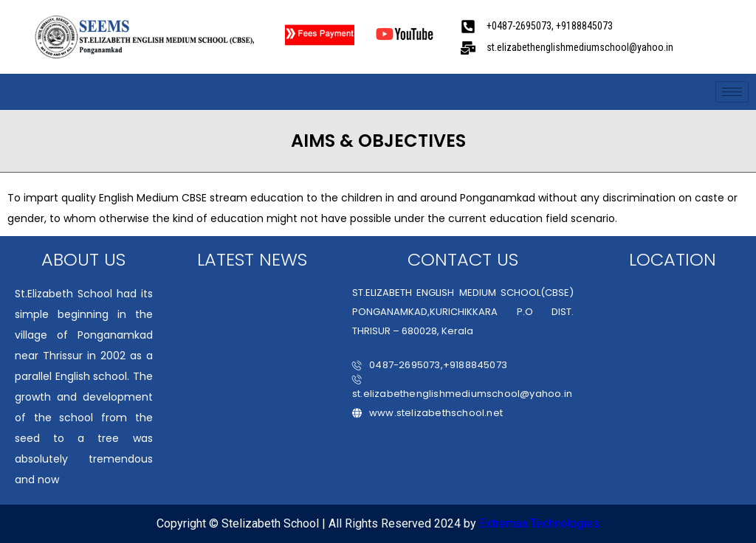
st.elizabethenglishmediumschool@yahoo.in (462, 388)
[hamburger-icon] (732, 92)
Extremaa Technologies (539, 523)
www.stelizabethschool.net (427, 413)
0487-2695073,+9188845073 (430, 365)
